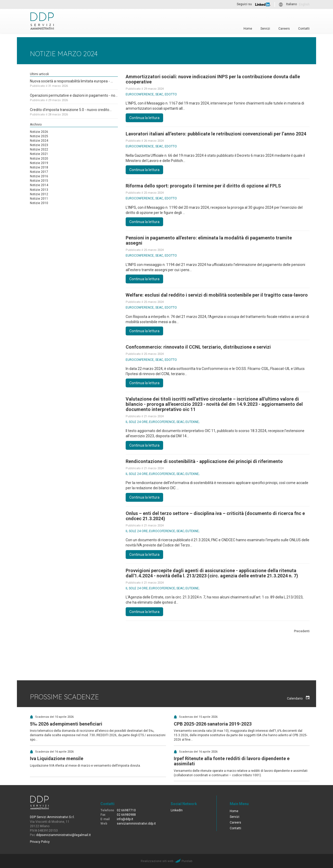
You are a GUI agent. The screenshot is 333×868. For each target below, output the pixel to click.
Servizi (265, 28)
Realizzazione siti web (157, 861)
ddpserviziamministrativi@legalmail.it (63, 835)
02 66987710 (126, 810)
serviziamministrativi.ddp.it (136, 824)
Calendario (298, 698)
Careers (284, 28)
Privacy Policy (40, 842)
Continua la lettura (144, 118)
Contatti (304, 28)
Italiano (292, 4)
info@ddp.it (125, 819)
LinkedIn (177, 810)
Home (248, 28)
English (304, 4)
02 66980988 (126, 815)
